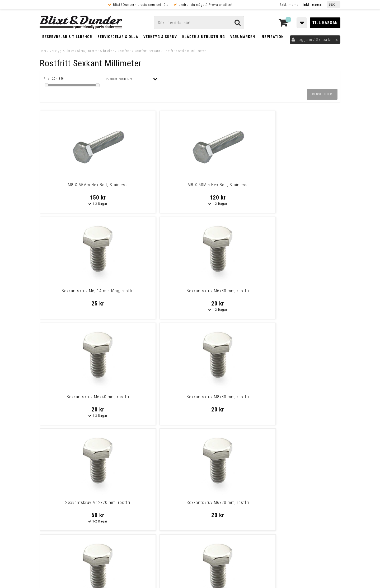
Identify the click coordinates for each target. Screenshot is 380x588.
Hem (43, 51)
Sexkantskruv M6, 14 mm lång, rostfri (228, 187)
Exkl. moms (289, 5)
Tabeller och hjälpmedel (71, 455)
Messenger (190, 460)
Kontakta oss (306, 467)
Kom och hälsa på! (133, 487)
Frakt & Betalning (55, 514)
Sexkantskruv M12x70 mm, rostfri (228, 291)
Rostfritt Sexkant (147, 51)
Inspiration (272, 37)
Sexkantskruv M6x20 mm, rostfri (304, 291)
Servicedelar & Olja (118, 37)
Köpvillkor (49, 520)
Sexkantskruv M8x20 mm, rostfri (76, 397)
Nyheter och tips (71, 469)
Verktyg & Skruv (160, 37)
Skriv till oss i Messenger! (258, 456)
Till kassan (325, 23)
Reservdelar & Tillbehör (67, 37)
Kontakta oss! (131, 453)
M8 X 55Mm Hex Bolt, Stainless (76, 185)
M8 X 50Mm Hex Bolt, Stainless (152, 185)
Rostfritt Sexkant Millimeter (185, 51)
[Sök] (199, 23)
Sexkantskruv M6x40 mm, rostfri (76, 291)
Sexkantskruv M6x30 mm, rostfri (304, 185)
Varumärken (243, 37)
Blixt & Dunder (307, 460)
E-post (163, 460)
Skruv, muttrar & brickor (96, 51)
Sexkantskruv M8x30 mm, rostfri (152, 291)
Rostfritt (124, 51)
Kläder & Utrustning (204, 37)
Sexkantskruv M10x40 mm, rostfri (152, 397)
